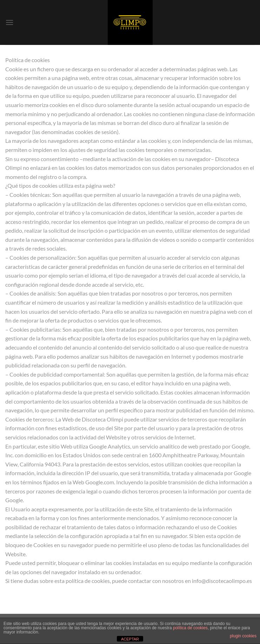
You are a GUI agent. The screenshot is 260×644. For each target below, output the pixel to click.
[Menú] (9, 22)
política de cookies (190, 628)
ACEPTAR (130, 639)
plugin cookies (243, 636)
